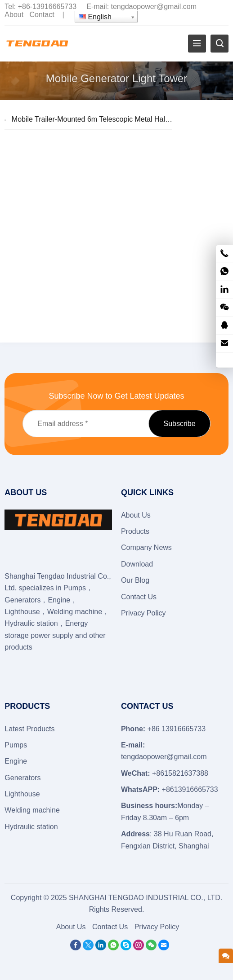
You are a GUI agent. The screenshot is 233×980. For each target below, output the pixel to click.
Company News (146, 547)
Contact (42, 15)
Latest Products (29, 729)
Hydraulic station (31, 827)
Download (137, 564)
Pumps (16, 745)
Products (135, 531)
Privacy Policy (143, 613)
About (14, 15)
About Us (136, 515)
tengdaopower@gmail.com (154, 7)
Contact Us (139, 597)
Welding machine (32, 810)
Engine (16, 761)
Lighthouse (22, 794)
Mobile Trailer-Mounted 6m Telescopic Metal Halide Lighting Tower (117, 119)
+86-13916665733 (47, 7)
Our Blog (135, 580)
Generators (22, 778)
